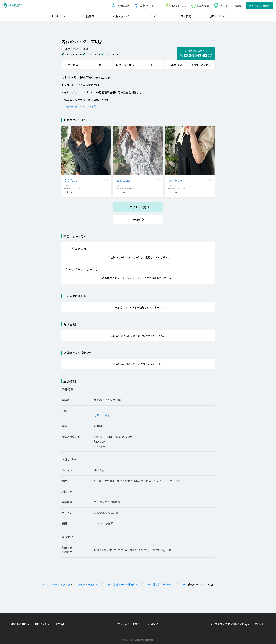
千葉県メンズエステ (99, 584)
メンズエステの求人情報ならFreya (229, 624)
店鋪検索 (200, 6)
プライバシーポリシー (130, 624)
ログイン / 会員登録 (259, 6)
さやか (175, 180)
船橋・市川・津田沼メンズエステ (131, 584)
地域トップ (176, 6)
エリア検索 (79, 584)
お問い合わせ (42, 624)
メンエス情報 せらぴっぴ (56, 584)
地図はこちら (102, 415)
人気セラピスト (147, 6)
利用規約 (153, 624)
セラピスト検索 (228, 6)
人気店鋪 (120, 6)
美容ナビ (260, 624)
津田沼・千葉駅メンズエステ (169, 584)
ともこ (123, 180)
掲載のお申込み (20, 624)
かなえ (71, 180)
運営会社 (60, 624)
